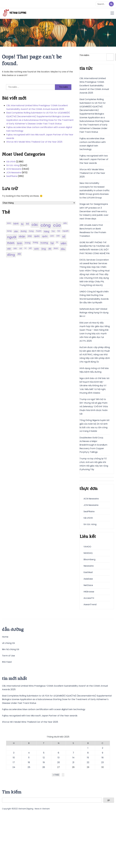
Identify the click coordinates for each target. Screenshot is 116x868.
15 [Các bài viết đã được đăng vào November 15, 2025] (88, 758)
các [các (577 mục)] (35, 225)
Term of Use (8, 656)
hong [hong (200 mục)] (31, 231)
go (109, 800)
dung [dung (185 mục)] (9, 231)
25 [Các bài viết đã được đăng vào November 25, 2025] (29, 767)
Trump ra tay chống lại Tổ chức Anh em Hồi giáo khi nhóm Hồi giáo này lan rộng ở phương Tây (94, 464)
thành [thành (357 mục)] (11, 243)
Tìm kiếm (84, 55)
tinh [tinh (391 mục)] (20, 243)
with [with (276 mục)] (36, 249)
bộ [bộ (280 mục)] (28, 224)
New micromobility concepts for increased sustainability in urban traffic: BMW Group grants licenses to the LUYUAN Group (95, 190)
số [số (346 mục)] (64, 237)
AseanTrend (90, 604)
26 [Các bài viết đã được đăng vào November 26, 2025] (44, 767)
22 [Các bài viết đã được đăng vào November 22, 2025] (88, 762)
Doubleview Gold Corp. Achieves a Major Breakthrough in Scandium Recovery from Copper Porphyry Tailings (93, 445)
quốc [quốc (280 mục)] (45, 236)
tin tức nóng (13, 165)
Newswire (89, 566)
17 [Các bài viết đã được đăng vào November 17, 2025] (14, 762)
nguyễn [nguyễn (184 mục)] (66, 231)
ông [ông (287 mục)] (44, 249)
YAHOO (87, 547)
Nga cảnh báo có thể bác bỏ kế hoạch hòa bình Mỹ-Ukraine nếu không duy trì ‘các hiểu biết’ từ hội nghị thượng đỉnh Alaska (94, 386)
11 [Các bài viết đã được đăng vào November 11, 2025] (29, 758)
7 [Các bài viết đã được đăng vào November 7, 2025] (73, 753)
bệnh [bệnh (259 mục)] (16, 224)
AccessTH (89, 598)
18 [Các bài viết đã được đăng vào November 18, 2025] (29, 762)
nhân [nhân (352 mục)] (22, 237)
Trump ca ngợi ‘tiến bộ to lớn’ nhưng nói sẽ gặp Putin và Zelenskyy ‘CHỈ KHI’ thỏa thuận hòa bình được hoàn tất (94, 407)
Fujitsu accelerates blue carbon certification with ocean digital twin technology (39, 129)
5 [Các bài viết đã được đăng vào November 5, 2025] (44, 753)
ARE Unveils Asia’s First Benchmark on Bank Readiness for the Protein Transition (93, 231)
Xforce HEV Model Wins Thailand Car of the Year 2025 (34, 142)
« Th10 (56, 775)
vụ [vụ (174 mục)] (25, 248)
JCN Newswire (14, 173)
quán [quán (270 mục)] (37, 236)
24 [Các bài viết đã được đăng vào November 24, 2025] (14, 767)
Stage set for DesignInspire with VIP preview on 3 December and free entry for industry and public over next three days (94, 211)
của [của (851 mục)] (57, 225)
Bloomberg (89, 559)
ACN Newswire (14, 169)
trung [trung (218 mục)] (35, 242)
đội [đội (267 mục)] (19, 254)
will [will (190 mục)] (30, 248)
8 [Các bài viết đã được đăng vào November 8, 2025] (88, 753)
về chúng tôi (8, 643)
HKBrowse (89, 592)
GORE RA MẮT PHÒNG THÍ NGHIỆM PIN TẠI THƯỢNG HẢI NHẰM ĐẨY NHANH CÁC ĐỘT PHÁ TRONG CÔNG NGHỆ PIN (94, 248)
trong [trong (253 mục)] (28, 243)
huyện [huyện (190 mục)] (39, 231)
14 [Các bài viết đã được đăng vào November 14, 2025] (73, 758)
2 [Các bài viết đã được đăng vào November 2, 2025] (103, 748)
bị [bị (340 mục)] (22, 224)
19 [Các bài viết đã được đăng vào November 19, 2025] (44, 762)
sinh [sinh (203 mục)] (52, 236)
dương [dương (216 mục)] (24, 231)
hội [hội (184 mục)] (59, 231)
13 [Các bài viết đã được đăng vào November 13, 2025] (58, 758)
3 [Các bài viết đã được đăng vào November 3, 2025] (14, 753)
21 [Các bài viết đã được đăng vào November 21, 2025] (73, 762)
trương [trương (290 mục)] (44, 243)
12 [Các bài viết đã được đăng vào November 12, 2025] (44, 758)
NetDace (88, 585)
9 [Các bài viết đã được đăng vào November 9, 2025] (103, 753)
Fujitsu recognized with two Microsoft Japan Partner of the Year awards (40, 136)
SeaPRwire (12, 176)
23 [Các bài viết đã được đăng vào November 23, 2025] (102, 762)
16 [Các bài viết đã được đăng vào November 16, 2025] (103, 758)
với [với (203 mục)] (21, 248)
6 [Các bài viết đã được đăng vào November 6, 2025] (58, 753)
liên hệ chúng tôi (11, 649)
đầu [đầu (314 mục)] (63, 249)
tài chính (11, 162)
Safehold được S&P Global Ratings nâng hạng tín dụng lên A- (94, 313)
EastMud (88, 572)
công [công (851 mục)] (46, 225)
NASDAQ (88, 553)
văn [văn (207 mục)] (15, 248)
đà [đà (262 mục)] (50, 249)
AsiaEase (88, 579)
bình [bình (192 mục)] (9, 223)
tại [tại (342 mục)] (52, 243)
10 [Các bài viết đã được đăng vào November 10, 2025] (14, 758)
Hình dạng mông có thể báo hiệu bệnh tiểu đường (94, 370)
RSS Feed (7, 662)
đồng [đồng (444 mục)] (11, 255)
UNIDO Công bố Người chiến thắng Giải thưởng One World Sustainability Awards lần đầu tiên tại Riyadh (94, 297)
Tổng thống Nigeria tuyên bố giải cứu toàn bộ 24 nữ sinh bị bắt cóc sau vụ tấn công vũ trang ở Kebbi (94, 426)
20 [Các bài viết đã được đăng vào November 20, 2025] (59, 762)
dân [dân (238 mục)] (16, 231)
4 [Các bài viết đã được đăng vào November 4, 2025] (29, 753)
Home (5, 637)
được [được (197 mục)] (56, 248)
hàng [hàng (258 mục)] (47, 231)
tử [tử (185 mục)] (57, 242)
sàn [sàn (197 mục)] (58, 236)
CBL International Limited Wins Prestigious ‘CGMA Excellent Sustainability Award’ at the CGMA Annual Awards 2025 (37, 107)
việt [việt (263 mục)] (9, 249)
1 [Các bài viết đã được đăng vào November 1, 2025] (88, 748)
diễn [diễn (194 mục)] (65, 223)
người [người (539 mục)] (12, 237)
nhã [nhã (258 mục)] (30, 236)
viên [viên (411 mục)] (63, 243)
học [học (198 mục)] (53, 231)
